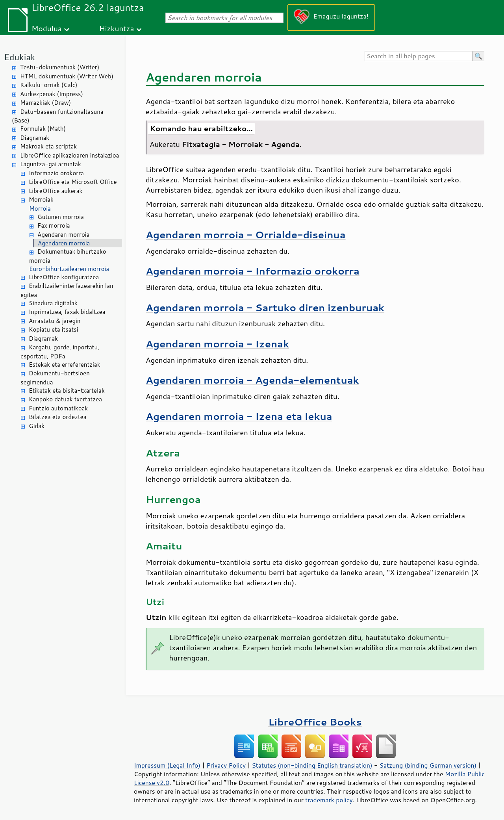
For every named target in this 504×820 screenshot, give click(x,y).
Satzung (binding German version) (428, 765)
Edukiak (19, 57)
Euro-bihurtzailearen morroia (69, 269)
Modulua (47, 28)
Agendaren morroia (63, 235)
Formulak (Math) (43, 129)
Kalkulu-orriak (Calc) (49, 85)
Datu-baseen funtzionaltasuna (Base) (58, 116)
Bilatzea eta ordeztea (57, 417)
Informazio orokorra (56, 173)
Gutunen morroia (61, 217)
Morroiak (41, 199)
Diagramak (35, 138)
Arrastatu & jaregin (55, 321)
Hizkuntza (117, 28)
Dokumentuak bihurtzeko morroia (68, 256)
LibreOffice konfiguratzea (64, 277)
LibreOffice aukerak (56, 191)
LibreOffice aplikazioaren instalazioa (69, 155)
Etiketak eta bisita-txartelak (67, 391)
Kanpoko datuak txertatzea (65, 399)
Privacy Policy (226, 765)
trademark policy (329, 800)
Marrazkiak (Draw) (45, 103)
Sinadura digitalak (53, 303)
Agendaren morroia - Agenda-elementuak (252, 380)
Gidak (37, 426)
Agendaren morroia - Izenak (217, 344)
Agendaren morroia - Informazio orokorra (253, 271)
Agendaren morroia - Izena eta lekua (239, 416)
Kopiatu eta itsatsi (53, 329)
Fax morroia (54, 225)
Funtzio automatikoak (58, 408)
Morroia (40, 209)
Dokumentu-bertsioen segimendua (55, 378)
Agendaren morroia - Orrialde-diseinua (246, 235)
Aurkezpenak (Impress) (52, 94)
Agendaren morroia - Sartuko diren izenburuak (265, 307)
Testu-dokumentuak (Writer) (60, 67)
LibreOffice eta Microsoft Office (73, 182)
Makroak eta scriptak (48, 146)
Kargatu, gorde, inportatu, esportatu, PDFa (60, 352)
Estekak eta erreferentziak (65, 365)
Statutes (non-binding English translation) (312, 765)
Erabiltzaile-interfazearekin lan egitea (67, 290)
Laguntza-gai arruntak (51, 164)
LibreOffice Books (315, 722)
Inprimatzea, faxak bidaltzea (67, 312)
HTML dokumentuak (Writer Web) (67, 76)
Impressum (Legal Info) (167, 765)
